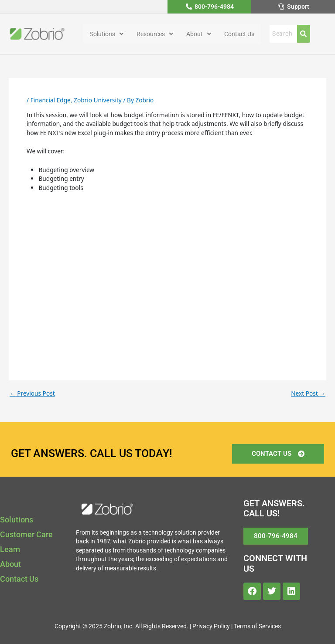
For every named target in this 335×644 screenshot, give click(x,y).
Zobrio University (98, 100)
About (199, 34)
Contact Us (239, 34)
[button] (107, 34)
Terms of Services (257, 626)
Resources (155, 34)
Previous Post (32, 393)
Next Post (308, 393)
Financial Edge (51, 100)
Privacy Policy (211, 626)
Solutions (107, 34)
